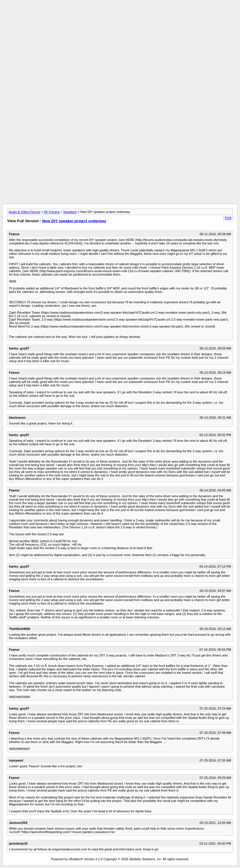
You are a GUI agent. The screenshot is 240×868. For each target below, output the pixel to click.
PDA (228, 218)
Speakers (70, 212)
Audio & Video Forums (25, 212)
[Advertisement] (120, 15)
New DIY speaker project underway (74, 221)
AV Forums (52, 212)
